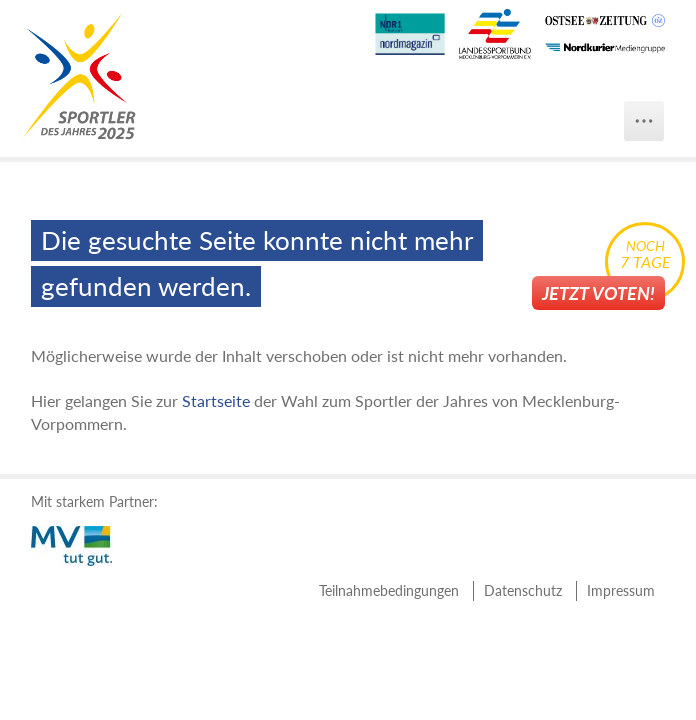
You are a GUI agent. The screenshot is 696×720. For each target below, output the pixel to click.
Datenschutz (523, 590)
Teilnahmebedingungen (389, 590)
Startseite (216, 400)
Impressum (621, 590)
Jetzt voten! (598, 293)
